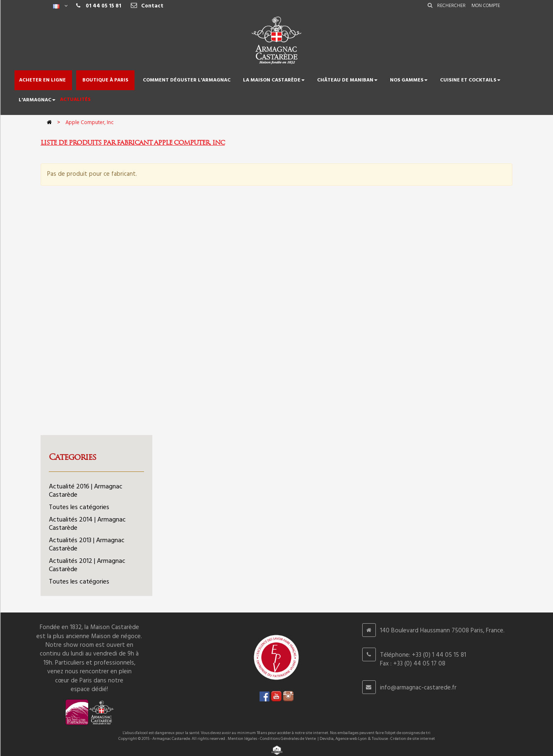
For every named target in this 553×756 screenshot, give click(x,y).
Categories (72, 457)
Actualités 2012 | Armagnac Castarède (87, 565)
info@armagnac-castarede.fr (418, 688)
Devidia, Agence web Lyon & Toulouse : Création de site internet (377, 739)
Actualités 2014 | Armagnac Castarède (87, 524)
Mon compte (486, 6)
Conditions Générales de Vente (288, 739)
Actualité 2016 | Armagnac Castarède (86, 491)
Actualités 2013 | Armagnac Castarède (87, 545)
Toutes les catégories (79, 507)
